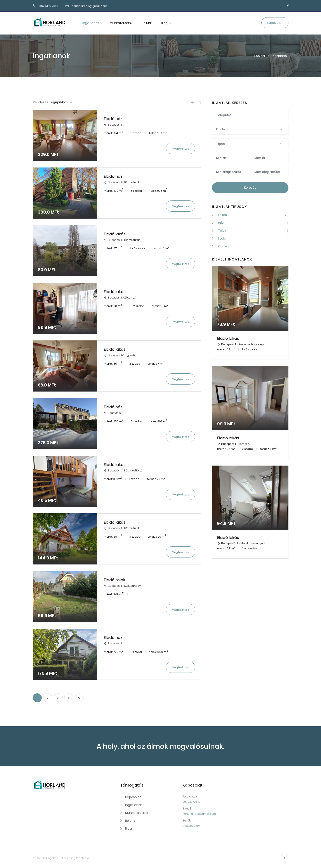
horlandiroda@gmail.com (199, 814)
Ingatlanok (91, 23)
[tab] (192, 103)
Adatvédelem (192, 826)
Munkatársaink (121, 23)
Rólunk (147, 23)
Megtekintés (180, 149)
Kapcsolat (133, 797)
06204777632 (191, 802)
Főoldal (260, 56)
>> (79, 698)
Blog (165, 23)
